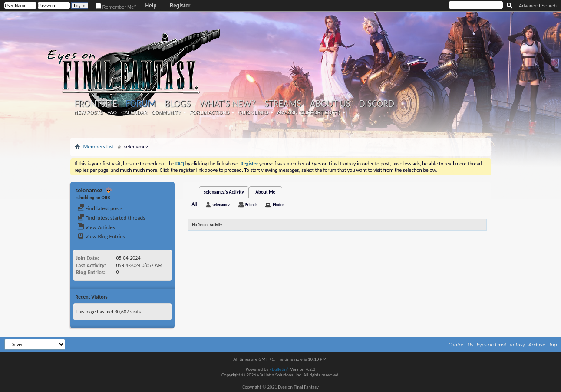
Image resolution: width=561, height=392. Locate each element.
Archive (537, 344)
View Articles (96, 227)
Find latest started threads (111, 218)
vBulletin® (279, 369)
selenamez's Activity (224, 192)
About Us (330, 104)
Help (151, 6)
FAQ (112, 112)
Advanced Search (538, 6)
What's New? (228, 104)
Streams (283, 104)
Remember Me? (116, 7)
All (195, 204)
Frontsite (96, 104)
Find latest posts (100, 208)
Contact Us (461, 344)
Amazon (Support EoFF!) (309, 112)
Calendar (134, 112)
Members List (99, 147)
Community (166, 112)
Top (553, 344)
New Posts (89, 112)
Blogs (178, 104)
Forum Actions (210, 112)
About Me (265, 192)
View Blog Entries (101, 236)
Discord (377, 104)
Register (180, 6)
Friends (251, 205)
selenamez (221, 205)
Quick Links (253, 112)
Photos (278, 205)
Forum (141, 104)
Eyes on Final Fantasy (501, 344)
